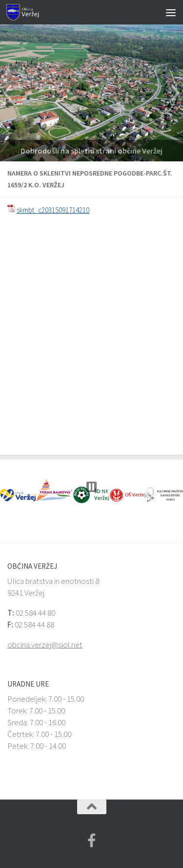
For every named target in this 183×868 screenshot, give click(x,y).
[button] (7, 93)
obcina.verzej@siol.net (45, 645)
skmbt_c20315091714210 (53, 210)
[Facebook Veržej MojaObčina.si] (92, 841)
